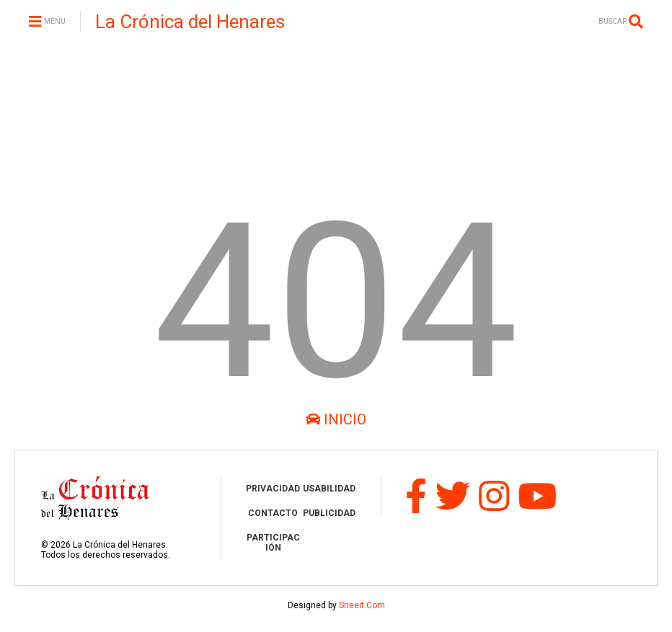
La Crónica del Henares (190, 22)
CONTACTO (273, 513)
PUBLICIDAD (329, 513)
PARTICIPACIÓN (273, 543)
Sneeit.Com (362, 605)
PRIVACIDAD (273, 489)
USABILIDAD (329, 489)
